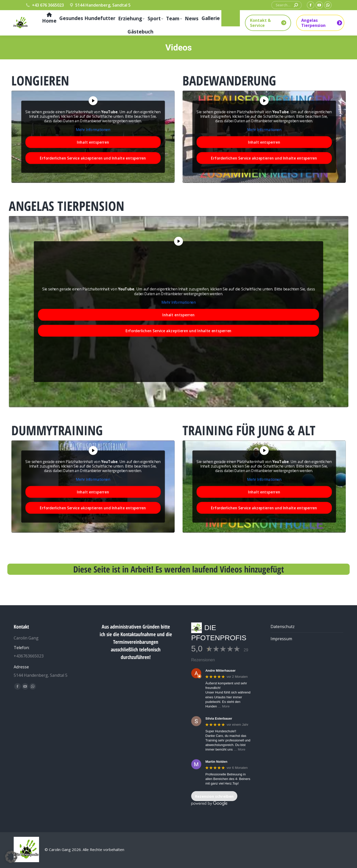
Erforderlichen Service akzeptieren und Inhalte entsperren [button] (93, 150)
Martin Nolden (216, 762)
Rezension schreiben (214, 796)
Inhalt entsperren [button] (93, 138)
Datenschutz (283, 627)
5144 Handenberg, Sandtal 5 (100, 5)
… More (224, 706)
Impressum (281, 639)
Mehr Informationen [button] (93, 129)
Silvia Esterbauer (219, 718)
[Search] (287, 5)
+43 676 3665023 (45, 5)
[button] (11, 857)
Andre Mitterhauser (220, 671)
